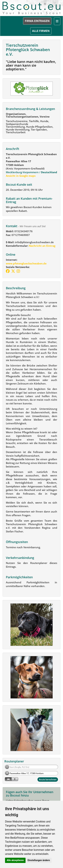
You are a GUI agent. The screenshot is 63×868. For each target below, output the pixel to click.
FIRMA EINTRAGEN (37, 21)
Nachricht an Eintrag (42, 246)
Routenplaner (14, 761)
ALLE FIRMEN (41, 31)
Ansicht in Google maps (21, 176)
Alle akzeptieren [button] (15, 860)
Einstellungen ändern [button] (39, 860)
